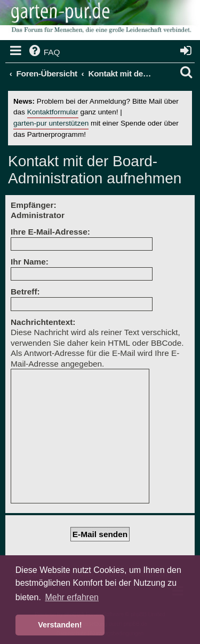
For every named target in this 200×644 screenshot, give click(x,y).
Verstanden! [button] (60, 625)
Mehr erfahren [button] (72, 597)
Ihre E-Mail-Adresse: (50, 232)
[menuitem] (44, 52)
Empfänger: (34, 205)
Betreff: (25, 292)
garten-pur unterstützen (51, 123)
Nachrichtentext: (43, 322)
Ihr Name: (30, 262)
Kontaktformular (53, 112)
